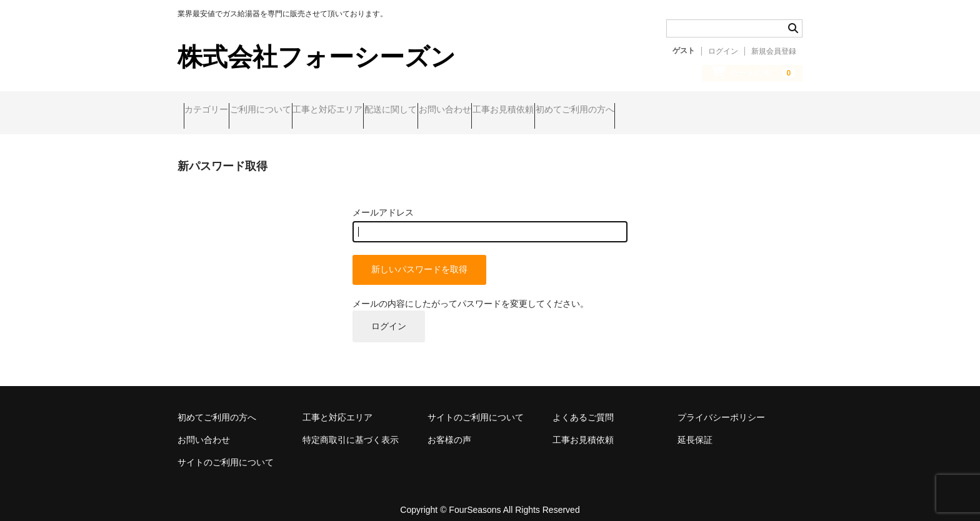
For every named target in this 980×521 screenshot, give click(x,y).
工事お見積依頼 (629, 111)
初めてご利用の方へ (725, 111)
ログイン (723, 51)
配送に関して (469, 111)
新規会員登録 (774, 51)
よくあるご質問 (583, 406)
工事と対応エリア (382, 111)
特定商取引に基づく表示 (351, 429)
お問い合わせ (547, 111)
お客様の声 (449, 429)
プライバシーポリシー (721, 406)
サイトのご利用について (476, 406)
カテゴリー (212, 111)
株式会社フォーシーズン (317, 57)
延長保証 (695, 429)
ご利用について (291, 111)
